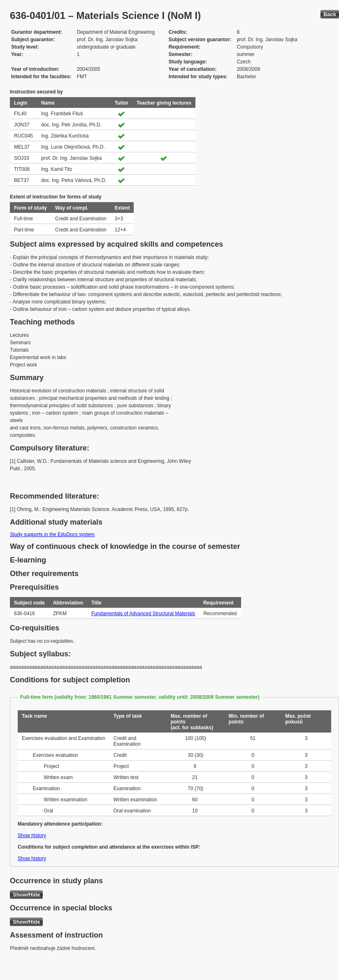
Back (330, 14)
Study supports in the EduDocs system (52, 534)
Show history (32, 835)
